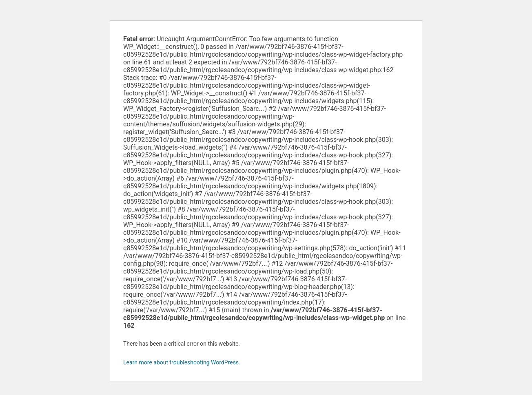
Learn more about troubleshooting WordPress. (182, 362)
